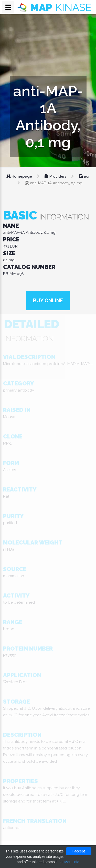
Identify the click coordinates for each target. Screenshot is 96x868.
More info (72, 862)
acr (84, 176)
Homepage (20, 176)
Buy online (48, 301)
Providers (56, 176)
